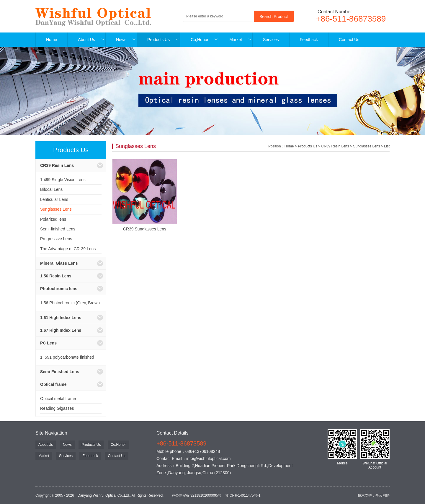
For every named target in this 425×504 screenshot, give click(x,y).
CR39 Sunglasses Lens (145, 229)
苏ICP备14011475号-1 (243, 495)
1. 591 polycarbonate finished (67, 357)
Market (240, 40)
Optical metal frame (58, 399)
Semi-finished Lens (58, 229)
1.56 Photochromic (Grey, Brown (70, 303)
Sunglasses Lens (56, 209)
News (126, 40)
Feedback (309, 40)
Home (52, 40)
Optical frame (53, 384)
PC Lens (48, 343)
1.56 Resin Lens (56, 276)
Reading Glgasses (57, 408)
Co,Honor (204, 40)
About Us (91, 40)
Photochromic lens (59, 289)
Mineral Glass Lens (59, 263)
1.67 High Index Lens (61, 330)
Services (271, 40)
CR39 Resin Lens (57, 165)
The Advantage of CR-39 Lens (68, 249)
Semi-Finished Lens (60, 372)
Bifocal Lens (51, 189)
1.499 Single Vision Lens (63, 180)
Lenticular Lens (54, 199)
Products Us (163, 40)
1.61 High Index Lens (61, 318)
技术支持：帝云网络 (374, 495)
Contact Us (349, 40)
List (387, 146)
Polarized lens (53, 219)
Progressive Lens (56, 239)
